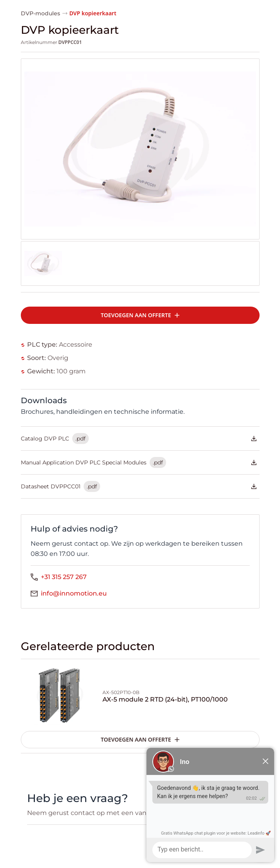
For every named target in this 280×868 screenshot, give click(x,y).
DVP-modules (40, 13)
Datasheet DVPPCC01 (139, 486)
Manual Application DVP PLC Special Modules (139, 462)
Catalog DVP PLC (139, 439)
